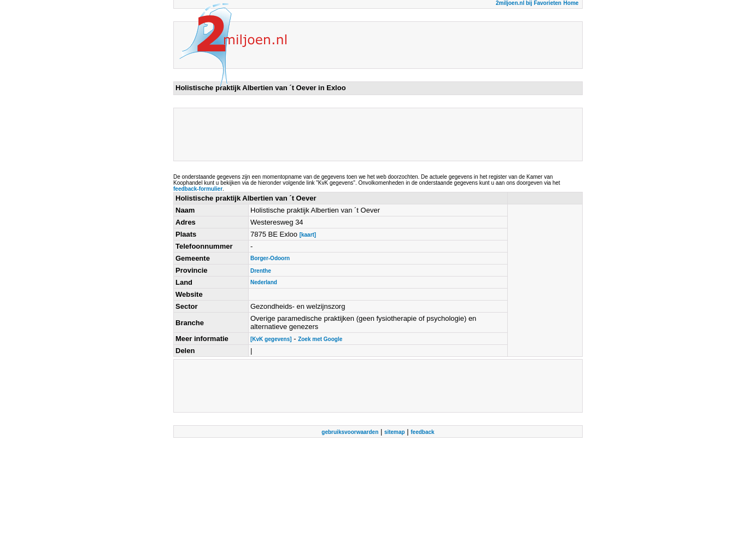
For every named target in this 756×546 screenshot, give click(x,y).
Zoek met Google (320, 339)
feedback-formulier (198, 189)
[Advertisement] (374, 134)
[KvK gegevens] (271, 339)
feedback (422, 432)
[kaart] (308, 235)
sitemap (395, 432)
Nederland (264, 282)
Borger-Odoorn (270, 258)
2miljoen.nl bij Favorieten (529, 3)
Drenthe (261, 271)
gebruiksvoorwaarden (350, 432)
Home (571, 3)
